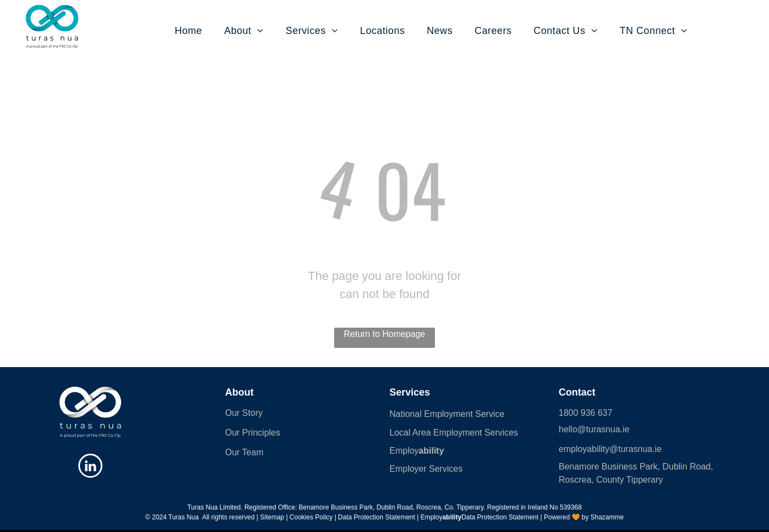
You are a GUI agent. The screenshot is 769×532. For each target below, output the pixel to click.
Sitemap (272, 517)
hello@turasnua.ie (594, 429)
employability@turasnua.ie (610, 449)
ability (431, 451)
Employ (404, 451)
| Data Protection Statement (375, 517)
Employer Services (426, 469)
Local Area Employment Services (454, 433)
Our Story (244, 413)
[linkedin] (90, 467)
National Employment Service (447, 414)
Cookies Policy (311, 517)
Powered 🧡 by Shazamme (584, 517)
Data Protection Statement (500, 517)
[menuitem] (177, 31)
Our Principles (252, 433)
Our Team (244, 452)
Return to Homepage (385, 334)
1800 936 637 (586, 413)
